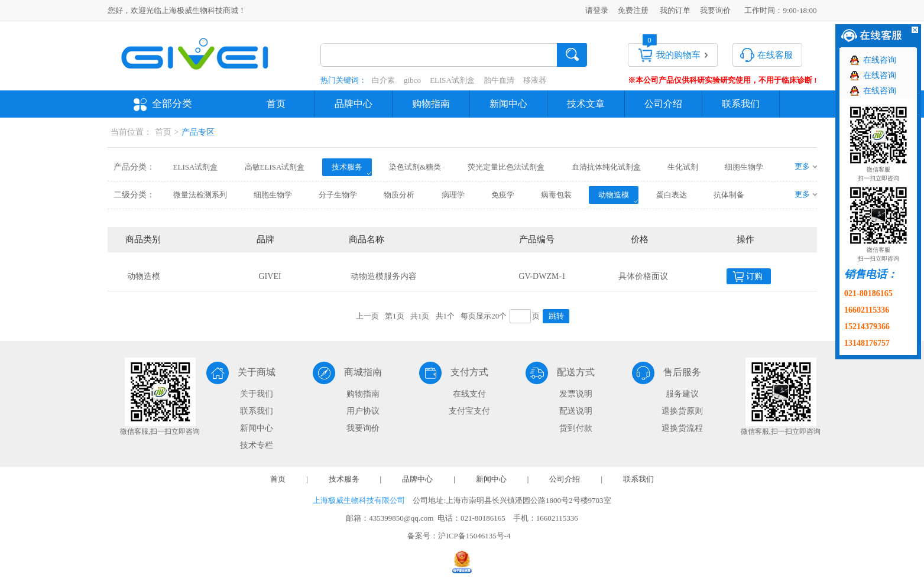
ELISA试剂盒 (452, 80)
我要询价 (715, 10)
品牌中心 (354, 104)
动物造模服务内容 (384, 276)
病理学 (453, 195)
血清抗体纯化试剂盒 (606, 167)
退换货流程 (682, 428)
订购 (754, 276)
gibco (412, 80)
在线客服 (775, 55)
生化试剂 (683, 167)
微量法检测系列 (200, 195)
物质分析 (399, 195)
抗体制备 (729, 195)
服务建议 (682, 394)
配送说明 (576, 411)
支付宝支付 (469, 411)
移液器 (535, 80)
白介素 (383, 80)
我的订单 (675, 10)
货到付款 (576, 428)
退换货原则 (682, 411)
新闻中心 (508, 104)
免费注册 (633, 10)
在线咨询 (880, 60)
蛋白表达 (672, 195)
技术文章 (586, 104)
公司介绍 (663, 104)
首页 (276, 104)
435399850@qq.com (401, 518)
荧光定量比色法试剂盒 (506, 167)
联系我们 (741, 104)
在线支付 (469, 394)
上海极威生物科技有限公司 (359, 500)
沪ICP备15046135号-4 (474, 536)
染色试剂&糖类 (415, 167)
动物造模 (614, 195)
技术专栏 (257, 445)
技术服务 (347, 167)
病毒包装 (556, 195)
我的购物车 (678, 55)
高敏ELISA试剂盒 (275, 167)
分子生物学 (338, 195)
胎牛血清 (499, 80)
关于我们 (257, 394)
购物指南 (431, 104)
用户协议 (363, 411)
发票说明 (576, 394)
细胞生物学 (744, 167)
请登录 (597, 10)
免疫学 (503, 195)
